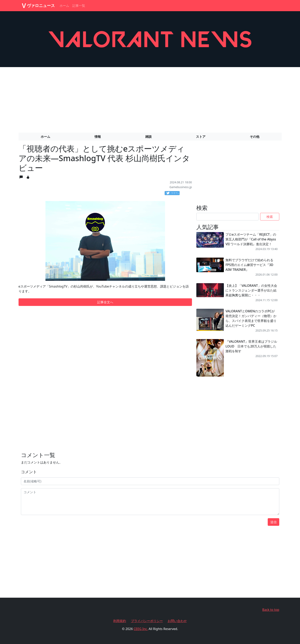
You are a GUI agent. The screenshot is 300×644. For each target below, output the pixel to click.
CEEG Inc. (141, 629)
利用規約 (120, 621)
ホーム (64, 6)
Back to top (271, 610)
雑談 (149, 137)
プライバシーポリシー (147, 621)
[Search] (228, 217)
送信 (273, 522)
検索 (270, 217)
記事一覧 (79, 6)
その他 (255, 137)
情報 (98, 137)
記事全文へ (105, 302)
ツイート (173, 193)
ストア (201, 137)
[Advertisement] (150, 98)
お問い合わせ (177, 621)
